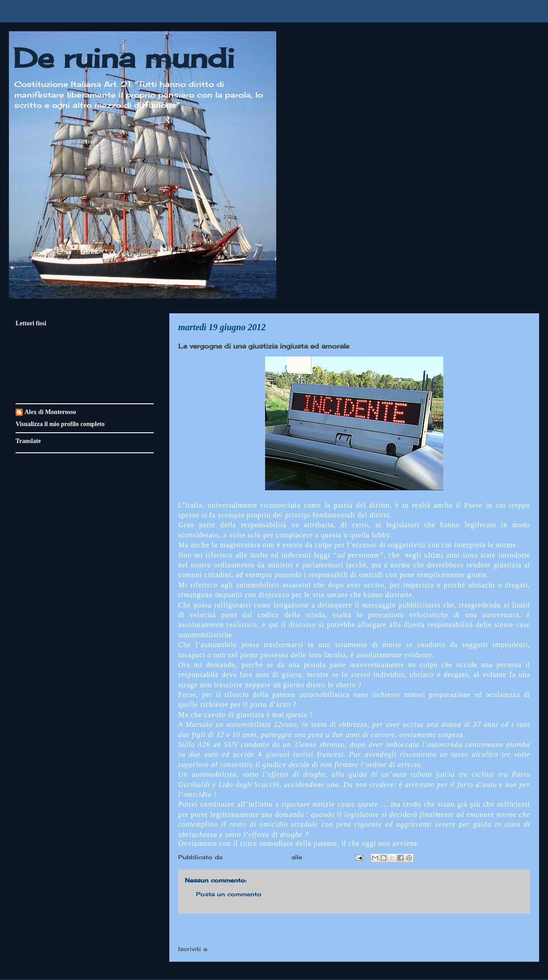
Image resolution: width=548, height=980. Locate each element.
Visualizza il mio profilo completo (60, 424)
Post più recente (214, 931)
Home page (354, 931)
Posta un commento (229, 894)
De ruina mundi (124, 58)
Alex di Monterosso (50, 412)
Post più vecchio (494, 931)
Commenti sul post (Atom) (254, 949)
